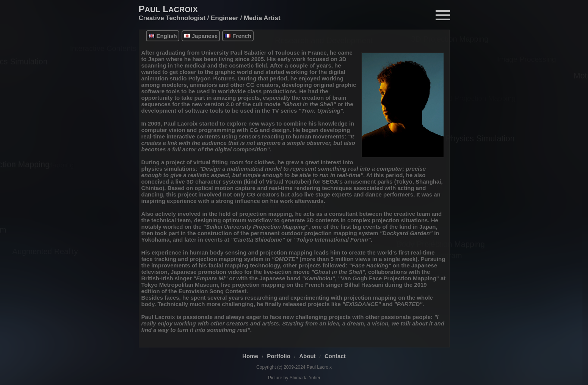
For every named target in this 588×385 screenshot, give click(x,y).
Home (250, 356)
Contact (335, 356)
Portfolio (279, 356)
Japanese (201, 36)
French (238, 36)
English (162, 36)
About (307, 356)
